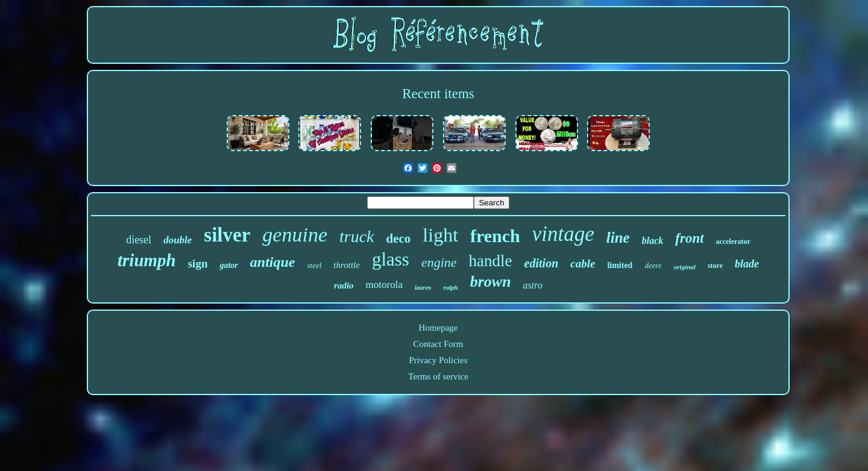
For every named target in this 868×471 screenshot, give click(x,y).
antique (273, 262)
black (653, 241)
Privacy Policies (438, 360)
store (715, 266)
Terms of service (438, 376)
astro (533, 285)
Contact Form (439, 344)
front (689, 238)
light (440, 235)
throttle (347, 265)
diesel (139, 240)
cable (583, 264)
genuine (295, 235)
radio (344, 285)
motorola (384, 285)
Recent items (438, 94)
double (178, 240)
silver (227, 235)
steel (315, 265)
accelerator (733, 242)
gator (228, 265)
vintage (563, 234)
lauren (423, 288)
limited (620, 265)
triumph (147, 260)
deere (653, 265)
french (495, 236)
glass (391, 259)
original (685, 267)
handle (491, 261)
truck (357, 236)
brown (491, 282)
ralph (450, 287)
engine (439, 262)
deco (399, 239)
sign (198, 264)
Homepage (439, 328)
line (618, 238)
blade (747, 264)
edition (542, 263)
